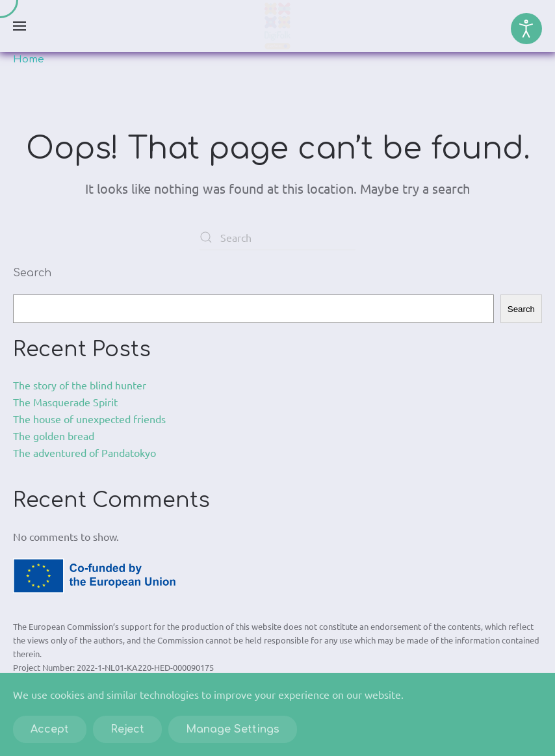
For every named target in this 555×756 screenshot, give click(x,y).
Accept (50, 729)
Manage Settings (233, 729)
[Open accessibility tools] (526, 29)
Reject (127, 729)
